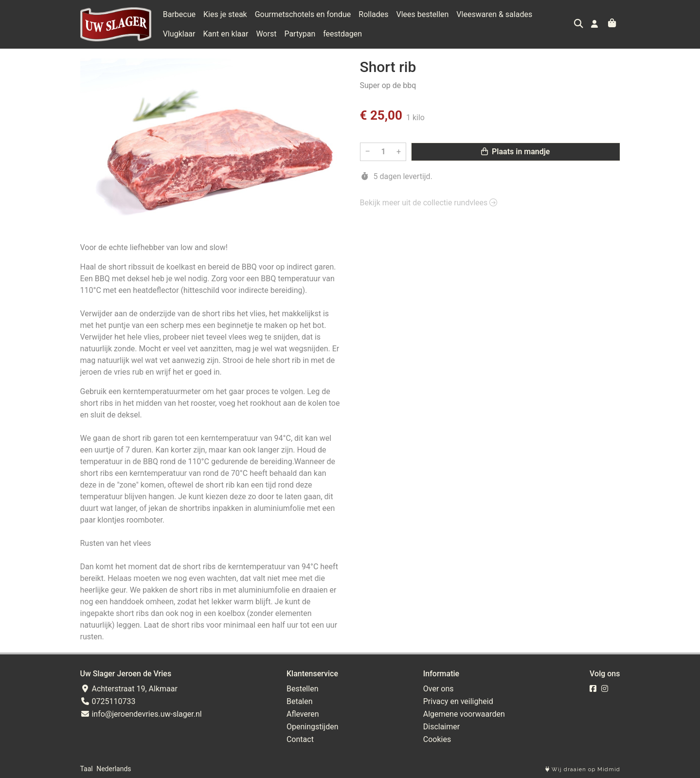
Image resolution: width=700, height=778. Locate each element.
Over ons (439, 689)
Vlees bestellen (423, 14)
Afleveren (303, 714)
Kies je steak (225, 14)
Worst (226, 34)
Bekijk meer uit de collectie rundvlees (429, 203)
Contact (300, 739)
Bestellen (303, 689)
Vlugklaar (556, 14)
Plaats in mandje (515, 152)
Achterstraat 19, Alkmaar (129, 689)
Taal (87, 769)
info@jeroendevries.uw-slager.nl (141, 714)
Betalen (300, 701)
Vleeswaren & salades (494, 14)
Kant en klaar (186, 34)
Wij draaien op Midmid (583, 769)
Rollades (373, 14)
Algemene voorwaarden (464, 714)
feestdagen (303, 34)
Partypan (260, 34)
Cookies (437, 739)
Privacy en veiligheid (458, 701)
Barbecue (179, 14)
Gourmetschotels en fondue (303, 14)
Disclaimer (441, 727)
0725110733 (108, 701)
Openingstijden (313, 727)
